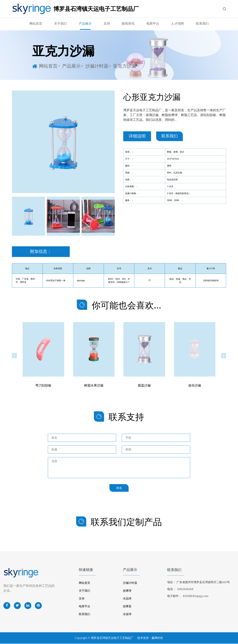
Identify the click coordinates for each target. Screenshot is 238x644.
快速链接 (86, 570)
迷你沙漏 (195, 386)
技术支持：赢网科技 (150, 638)
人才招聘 (178, 24)
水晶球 (127, 599)
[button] (14, 356)
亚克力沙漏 (125, 66)
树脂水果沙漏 (94, 386)
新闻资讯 (128, 24)
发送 (119, 488)
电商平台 (153, 24)
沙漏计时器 (97, 66)
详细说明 (137, 136)
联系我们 (202, 24)
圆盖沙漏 (144, 386)
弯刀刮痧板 (43, 386)
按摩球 (127, 591)
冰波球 (127, 615)
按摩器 (127, 607)
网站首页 (36, 24)
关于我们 (60, 24)
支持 (107, 24)
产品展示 (85, 24)
